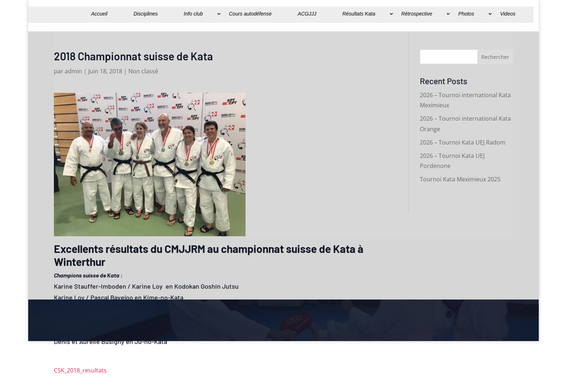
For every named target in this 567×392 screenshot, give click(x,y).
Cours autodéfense (250, 14)
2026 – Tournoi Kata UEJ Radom (463, 142)
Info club (193, 14)
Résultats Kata (359, 14)
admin (73, 71)
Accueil (99, 14)
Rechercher (495, 57)
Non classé (143, 71)
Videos (508, 14)
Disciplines (146, 14)
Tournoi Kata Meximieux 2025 (460, 179)
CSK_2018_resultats (80, 370)
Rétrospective (417, 14)
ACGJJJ (307, 14)
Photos (466, 14)
